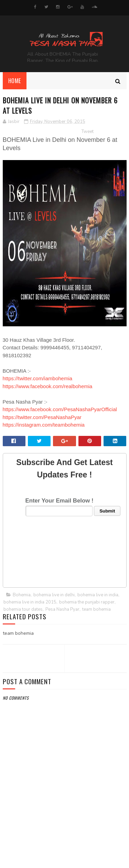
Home (15, 81)
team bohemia (96, 609)
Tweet (88, 132)
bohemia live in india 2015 (30, 602)
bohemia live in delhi (54, 595)
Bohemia (22, 595)
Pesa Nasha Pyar (62, 609)
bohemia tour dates (23, 609)
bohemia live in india (98, 595)
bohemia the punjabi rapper (87, 602)
